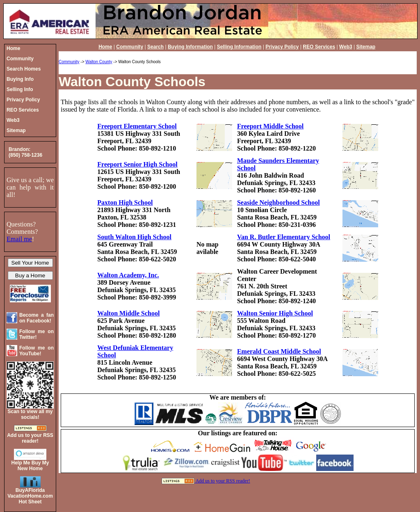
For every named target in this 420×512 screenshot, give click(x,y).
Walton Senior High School (275, 313)
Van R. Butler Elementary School (284, 237)
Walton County (99, 62)
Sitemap (366, 47)
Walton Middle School (128, 313)
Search (155, 47)
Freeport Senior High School (137, 164)
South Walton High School (134, 237)
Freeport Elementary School (137, 126)
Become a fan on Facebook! (37, 318)
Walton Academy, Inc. (128, 275)
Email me (19, 239)
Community (130, 47)
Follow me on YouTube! (37, 351)
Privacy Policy (282, 47)
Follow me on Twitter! (37, 334)
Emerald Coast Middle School (279, 351)
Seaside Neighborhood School (278, 202)
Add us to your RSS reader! (223, 481)
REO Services (319, 47)
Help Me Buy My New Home (30, 466)
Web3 (346, 47)
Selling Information (239, 47)
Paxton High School (125, 202)
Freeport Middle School (270, 126)
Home (105, 47)
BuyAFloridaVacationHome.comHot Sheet (30, 496)
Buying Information (190, 47)
